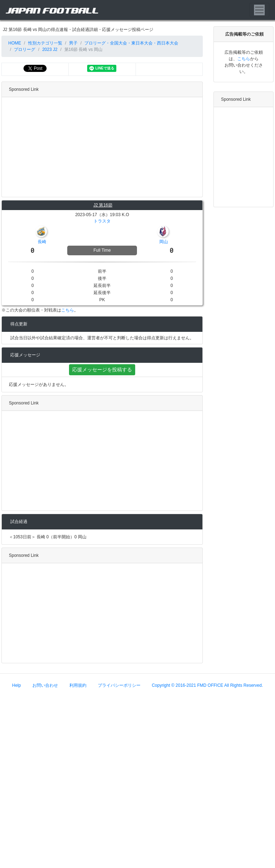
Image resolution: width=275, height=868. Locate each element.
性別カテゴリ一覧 (45, 43)
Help (17, 685)
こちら (68, 310)
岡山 (164, 242)
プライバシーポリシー (119, 685)
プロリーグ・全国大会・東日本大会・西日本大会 (131, 43)
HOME (14, 43)
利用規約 (78, 685)
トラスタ (102, 221)
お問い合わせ (45, 685)
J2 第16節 (103, 205)
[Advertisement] (136, 147)
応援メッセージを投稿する (102, 370)
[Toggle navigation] (259, 10)
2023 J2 (50, 49)
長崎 (42, 242)
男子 (73, 43)
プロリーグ (25, 49)
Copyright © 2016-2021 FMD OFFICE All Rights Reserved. (207, 685)
